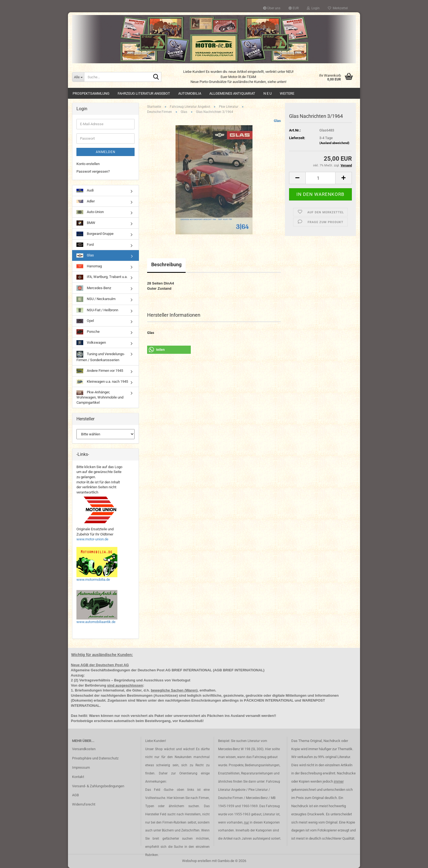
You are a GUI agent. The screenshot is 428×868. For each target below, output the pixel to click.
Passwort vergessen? (93, 171)
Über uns (272, 8)
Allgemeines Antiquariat (232, 93)
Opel (85, 321)
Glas (277, 121)
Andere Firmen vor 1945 (100, 371)
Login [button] (313, 8)
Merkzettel (338, 8)
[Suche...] (78, 77)
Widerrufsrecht (84, 804)
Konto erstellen (88, 164)
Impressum (81, 767)
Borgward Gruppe (95, 234)
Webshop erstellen (197, 861)
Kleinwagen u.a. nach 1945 (102, 382)
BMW (86, 223)
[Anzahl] (320, 178)
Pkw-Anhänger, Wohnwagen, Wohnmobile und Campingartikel (100, 397)
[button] (294, 8)
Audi (85, 190)
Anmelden (106, 152)
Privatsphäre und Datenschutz (95, 758)
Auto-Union (90, 212)
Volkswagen (91, 343)
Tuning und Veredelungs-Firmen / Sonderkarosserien (101, 356)
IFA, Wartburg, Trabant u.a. (102, 277)
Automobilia (190, 93)
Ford (85, 245)
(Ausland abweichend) (334, 143)
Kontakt (78, 777)
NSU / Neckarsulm (96, 299)
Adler (86, 201)
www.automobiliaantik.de (96, 622)
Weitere (287, 93)
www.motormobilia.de (93, 580)
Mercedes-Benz (94, 288)
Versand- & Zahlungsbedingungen (98, 786)
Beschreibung (166, 264)
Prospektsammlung (91, 93)
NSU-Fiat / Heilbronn (97, 310)
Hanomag (89, 266)
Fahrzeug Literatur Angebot (144, 93)
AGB (75, 795)
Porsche (88, 332)
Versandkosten (84, 749)
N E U (267, 93)
